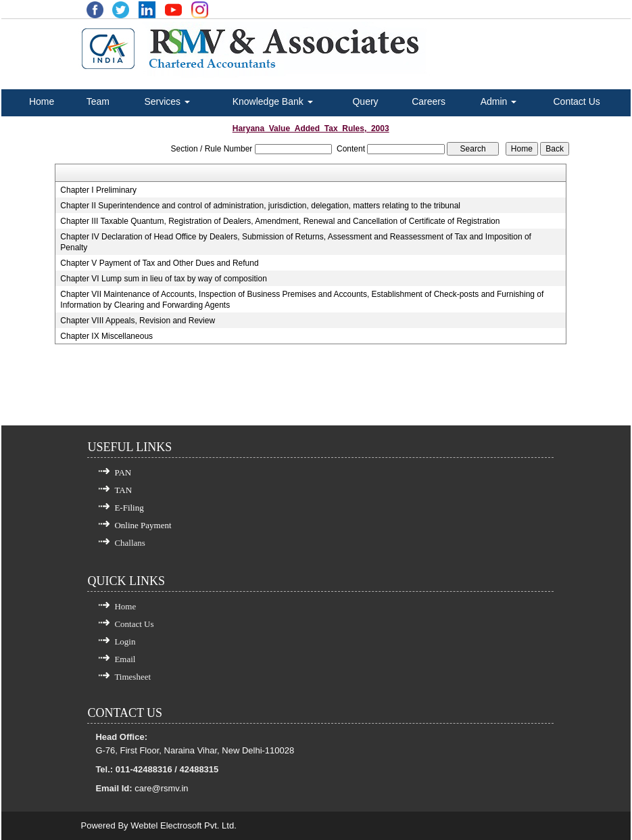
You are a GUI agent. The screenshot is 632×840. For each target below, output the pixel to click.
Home (42, 101)
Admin (499, 101)
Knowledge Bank (273, 101)
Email (125, 659)
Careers (429, 101)
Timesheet (132, 677)
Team (98, 101)
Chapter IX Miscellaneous (106, 336)
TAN (123, 490)
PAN (123, 472)
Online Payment (143, 525)
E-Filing (129, 508)
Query (365, 101)
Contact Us (577, 101)
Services (167, 101)
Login (125, 641)
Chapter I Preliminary (98, 190)
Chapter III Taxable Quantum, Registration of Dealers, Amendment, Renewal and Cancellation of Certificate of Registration (280, 221)
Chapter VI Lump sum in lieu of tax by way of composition (163, 279)
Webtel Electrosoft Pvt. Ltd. (184, 825)
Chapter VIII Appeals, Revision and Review (138, 321)
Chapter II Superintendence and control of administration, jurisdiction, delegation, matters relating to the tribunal (260, 206)
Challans (130, 543)
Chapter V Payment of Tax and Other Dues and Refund (159, 263)
